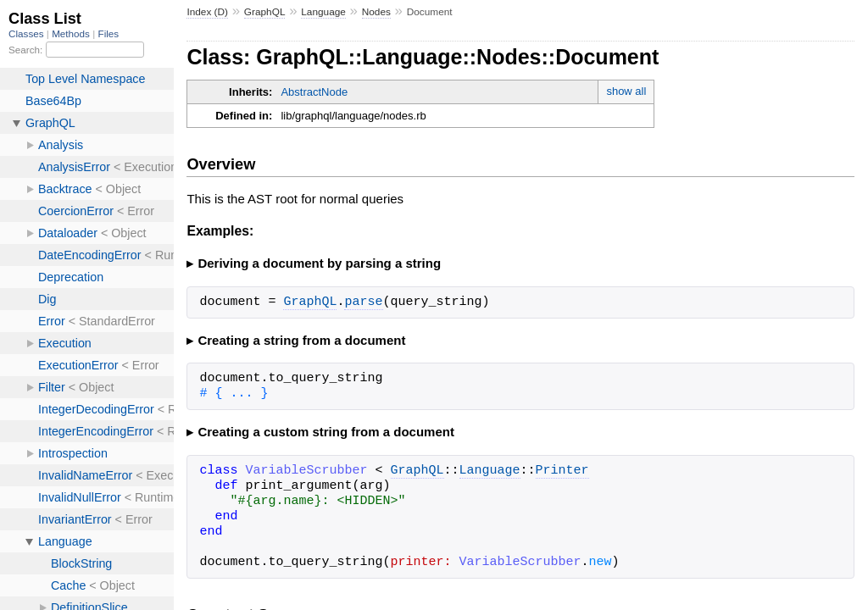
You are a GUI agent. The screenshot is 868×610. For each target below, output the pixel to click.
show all (626, 91)
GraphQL (265, 12)
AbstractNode (314, 92)
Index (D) (207, 12)
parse (363, 302)
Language (323, 12)
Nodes (376, 12)
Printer (562, 471)
